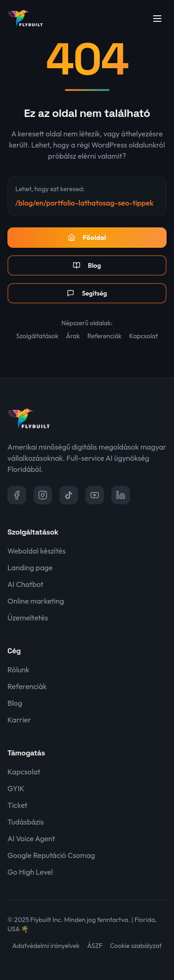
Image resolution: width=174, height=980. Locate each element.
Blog (87, 265)
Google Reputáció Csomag (51, 855)
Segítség (87, 293)
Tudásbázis (26, 822)
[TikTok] (69, 495)
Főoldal (87, 238)
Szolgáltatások (37, 336)
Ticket (17, 805)
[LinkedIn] (121, 495)
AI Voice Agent (31, 838)
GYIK (16, 788)
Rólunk (18, 670)
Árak (73, 336)
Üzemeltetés (28, 618)
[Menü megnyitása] (157, 19)
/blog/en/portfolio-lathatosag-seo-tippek (84, 203)
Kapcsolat (143, 336)
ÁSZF (95, 946)
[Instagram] (43, 495)
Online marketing (36, 601)
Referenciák (104, 336)
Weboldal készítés (36, 551)
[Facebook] (17, 495)
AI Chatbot (25, 584)
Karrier (19, 720)
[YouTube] (95, 495)
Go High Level (30, 872)
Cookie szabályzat (136, 946)
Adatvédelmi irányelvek (46, 946)
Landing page (30, 567)
